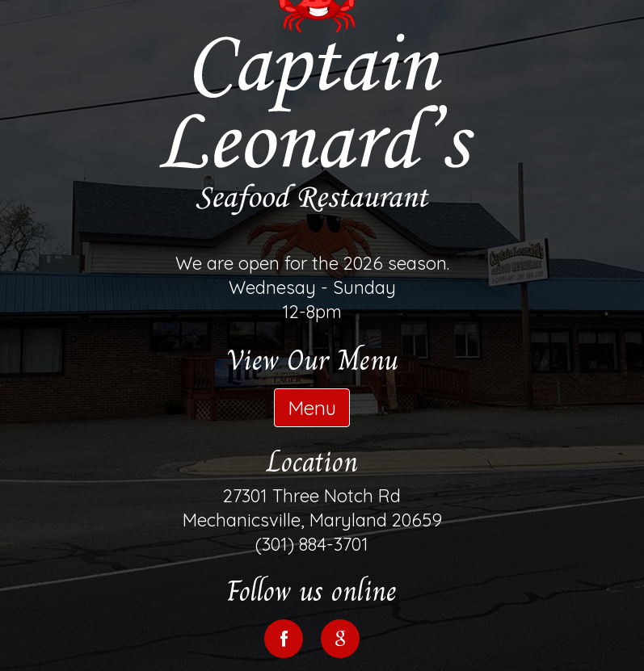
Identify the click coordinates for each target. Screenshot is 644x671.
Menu (312, 408)
